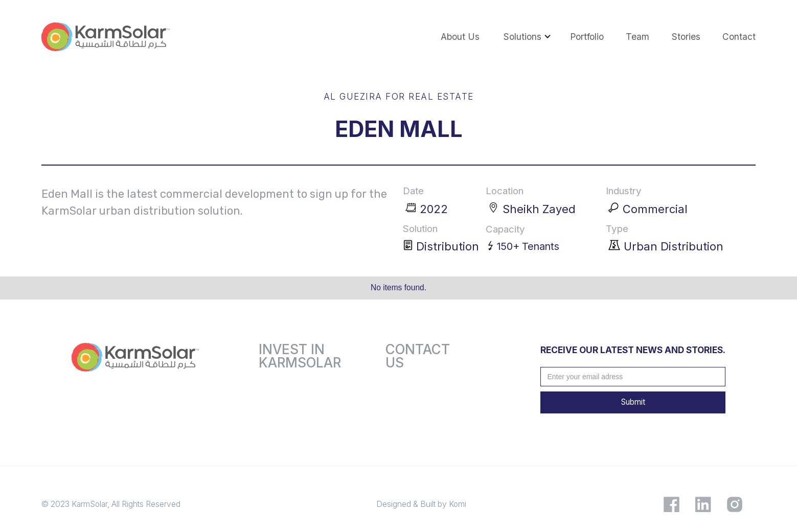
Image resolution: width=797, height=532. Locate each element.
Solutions (522, 37)
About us (460, 37)
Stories (686, 37)
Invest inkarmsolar (300, 356)
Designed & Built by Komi (421, 504)
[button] (522, 37)
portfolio (587, 37)
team (637, 37)
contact (739, 37)
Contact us (418, 356)
